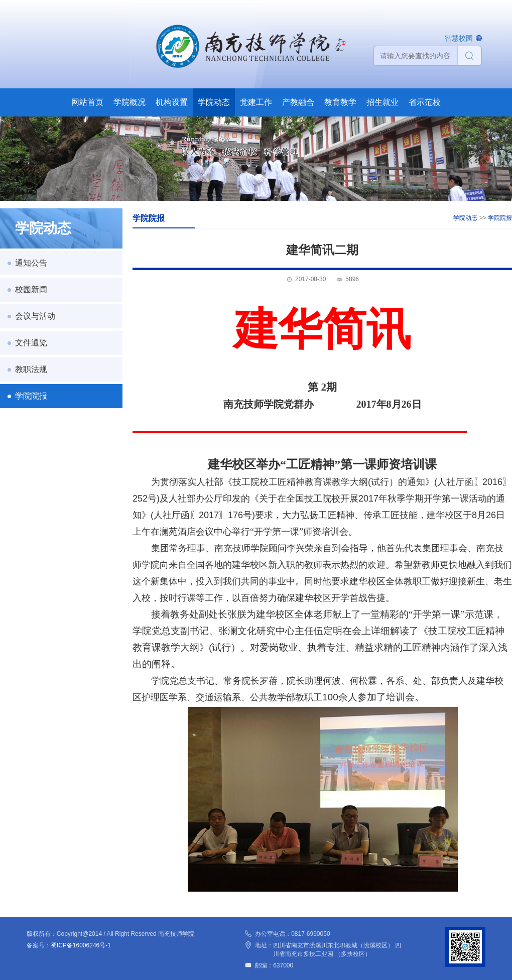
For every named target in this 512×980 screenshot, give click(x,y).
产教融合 (298, 102)
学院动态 (214, 102)
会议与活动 (35, 316)
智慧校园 (459, 38)
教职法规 (31, 369)
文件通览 (31, 343)
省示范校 (425, 102)
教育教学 (340, 102)
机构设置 (172, 102)
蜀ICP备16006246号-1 (81, 945)
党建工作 (256, 102)
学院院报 (31, 396)
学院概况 (130, 102)
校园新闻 (31, 289)
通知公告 (31, 263)
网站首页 (87, 102)
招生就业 (382, 102)
